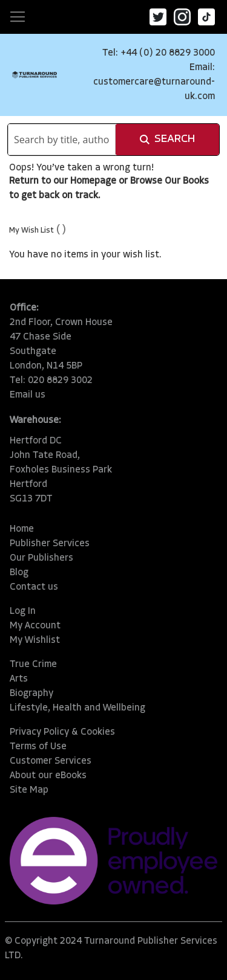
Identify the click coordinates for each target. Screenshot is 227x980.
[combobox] (62, 140)
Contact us (34, 587)
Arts (19, 679)
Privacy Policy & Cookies (62, 732)
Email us (28, 395)
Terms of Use (38, 747)
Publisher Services (50, 544)
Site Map (29, 790)
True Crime (33, 665)
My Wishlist (35, 640)
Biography (31, 694)
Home (22, 529)
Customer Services (51, 761)
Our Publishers (41, 558)
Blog (19, 573)
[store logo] (35, 75)
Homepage (93, 181)
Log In (23, 611)
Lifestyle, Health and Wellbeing (77, 708)
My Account (35, 626)
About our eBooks (48, 776)
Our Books (187, 181)
